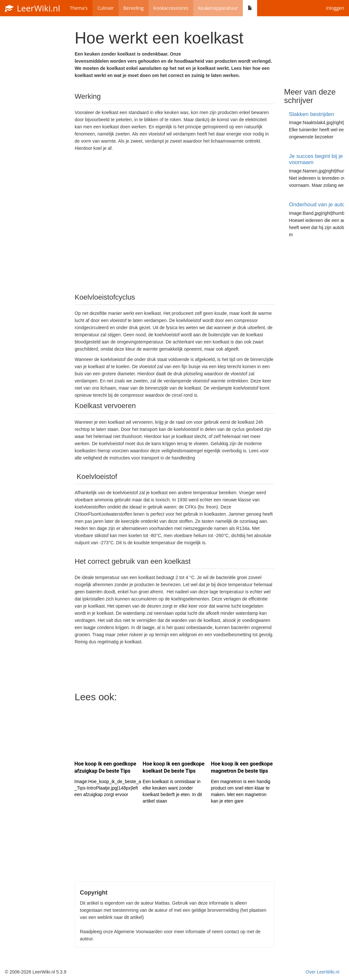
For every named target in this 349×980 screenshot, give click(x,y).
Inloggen (335, 8)
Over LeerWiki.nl (323, 972)
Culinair (106, 8)
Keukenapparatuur (218, 8)
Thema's (79, 8)
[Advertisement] (175, 222)
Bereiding (133, 8)
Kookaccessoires (171, 8)
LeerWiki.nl (32, 8)
